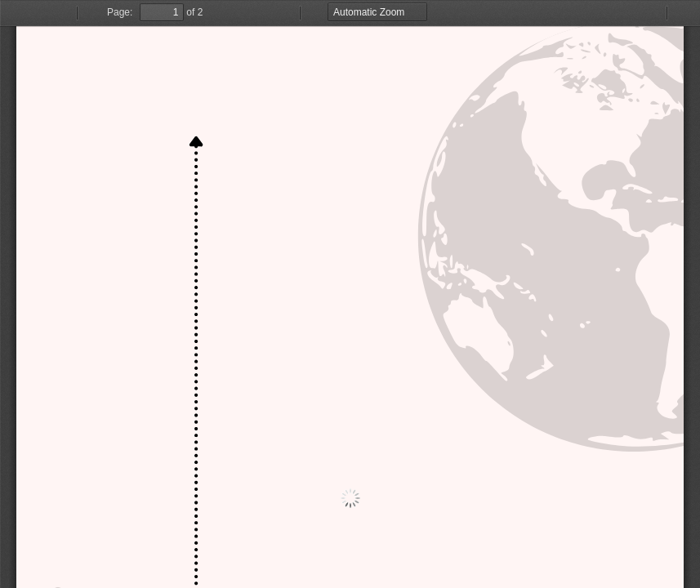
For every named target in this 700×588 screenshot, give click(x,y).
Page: (120, 12)
